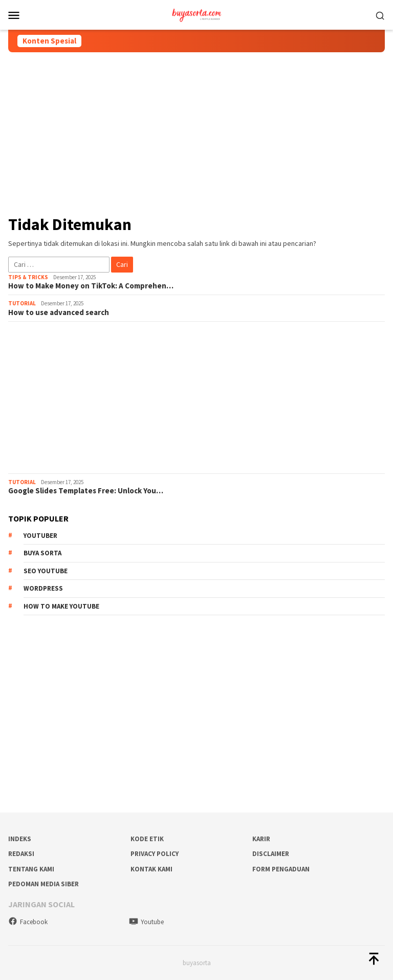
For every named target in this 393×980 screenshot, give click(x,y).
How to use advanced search (59, 312)
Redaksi (21, 854)
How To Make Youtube (61, 606)
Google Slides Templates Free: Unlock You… (86, 491)
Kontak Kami (151, 869)
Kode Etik (147, 839)
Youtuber (40, 536)
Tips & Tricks (28, 277)
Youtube (146, 922)
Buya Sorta (42, 553)
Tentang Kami (31, 869)
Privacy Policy (155, 854)
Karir (261, 839)
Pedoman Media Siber (43, 884)
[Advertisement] (196, 133)
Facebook (28, 922)
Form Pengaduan (281, 869)
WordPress (43, 588)
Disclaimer (271, 854)
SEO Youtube (46, 571)
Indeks (20, 839)
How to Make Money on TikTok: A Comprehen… (91, 286)
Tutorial (22, 303)
